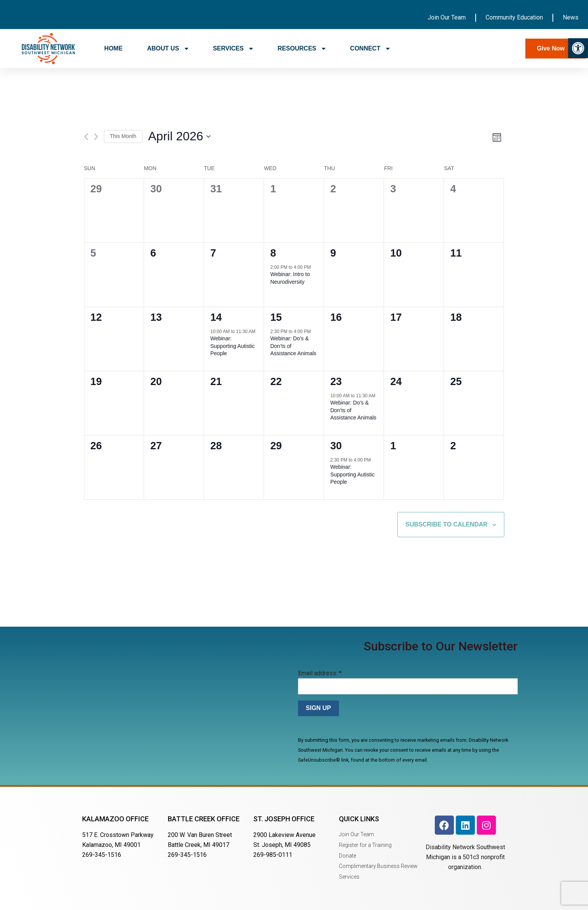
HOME (113, 48)
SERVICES (233, 49)
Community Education (514, 17)
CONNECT (370, 49)
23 (336, 382)
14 (216, 317)
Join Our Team (447, 17)
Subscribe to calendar (446, 524)
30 (336, 446)
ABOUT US (168, 49)
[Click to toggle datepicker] (179, 137)
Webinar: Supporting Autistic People (232, 346)
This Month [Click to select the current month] (123, 136)
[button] (578, 48)
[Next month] (96, 137)
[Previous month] (86, 137)
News (571, 17)
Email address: (320, 673)
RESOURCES (301, 49)
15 (276, 317)
